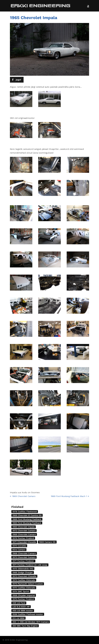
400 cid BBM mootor (23, 611)
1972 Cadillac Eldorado (24, 580)
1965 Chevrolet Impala (24, 527)
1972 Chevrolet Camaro (24, 531)
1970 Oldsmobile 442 (23, 569)
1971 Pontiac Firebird (23, 561)
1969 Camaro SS (47, 542)
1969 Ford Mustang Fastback (27, 519)
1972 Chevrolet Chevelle (24, 576)
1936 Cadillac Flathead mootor (28, 614)
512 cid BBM (18, 618)
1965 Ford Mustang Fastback (27, 523)
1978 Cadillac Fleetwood (25, 512)
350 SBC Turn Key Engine (25, 626)
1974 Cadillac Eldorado (24, 588)
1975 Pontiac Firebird (23, 599)
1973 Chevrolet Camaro (24, 557)
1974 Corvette (19, 546)
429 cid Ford (19, 603)
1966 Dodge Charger (23, 572)
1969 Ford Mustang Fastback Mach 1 (70, 496)
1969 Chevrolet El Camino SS (27, 515)
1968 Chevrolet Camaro (24, 553)
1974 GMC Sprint (21, 591)
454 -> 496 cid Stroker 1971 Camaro (31, 622)
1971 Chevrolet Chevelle (24, 542)
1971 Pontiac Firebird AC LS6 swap (30, 565)
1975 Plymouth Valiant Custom (28, 584)
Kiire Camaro (19, 550)
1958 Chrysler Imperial (24, 595)
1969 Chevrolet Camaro (23, 496)
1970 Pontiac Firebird (23, 538)
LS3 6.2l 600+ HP (21, 607)
